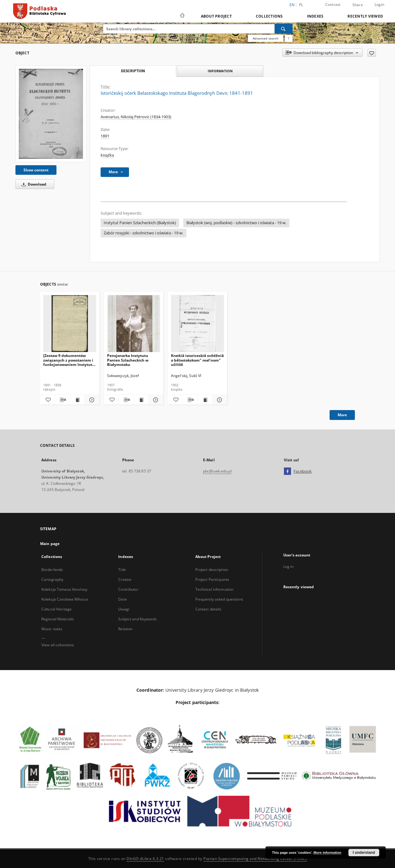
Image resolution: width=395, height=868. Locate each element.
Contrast (333, 4)
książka (107, 155)
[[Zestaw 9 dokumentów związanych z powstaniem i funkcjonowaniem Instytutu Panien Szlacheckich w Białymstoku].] (70, 324)
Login (379, 4)
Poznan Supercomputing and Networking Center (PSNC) (255, 859)
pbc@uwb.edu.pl (217, 471)
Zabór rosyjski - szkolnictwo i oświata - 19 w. (143, 233)
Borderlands (52, 570)
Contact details (208, 609)
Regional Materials (58, 619)
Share (358, 5)
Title (122, 570)
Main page (50, 544)
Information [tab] (220, 71)
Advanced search (266, 38)
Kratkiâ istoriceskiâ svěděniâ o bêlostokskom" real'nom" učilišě (197, 360)
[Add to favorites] (372, 53)
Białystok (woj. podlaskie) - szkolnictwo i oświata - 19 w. (236, 223)
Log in (289, 566)
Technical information (214, 589)
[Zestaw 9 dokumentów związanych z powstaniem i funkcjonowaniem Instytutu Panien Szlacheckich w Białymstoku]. (69, 360)
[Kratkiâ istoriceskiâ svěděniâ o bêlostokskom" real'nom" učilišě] (197, 324)
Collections (269, 16)
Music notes (52, 629)
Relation (125, 629)
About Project (216, 16)
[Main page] (182, 16)
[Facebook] (287, 472)
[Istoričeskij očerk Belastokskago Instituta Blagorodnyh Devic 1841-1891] (51, 114)
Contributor (128, 589)
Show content (36, 170)
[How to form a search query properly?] (289, 38)
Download (33, 184)
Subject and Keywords (137, 619)
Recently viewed (365, 16)
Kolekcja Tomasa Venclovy (64, 589)
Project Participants (212, 579)
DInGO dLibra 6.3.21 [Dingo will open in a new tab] (145, 859)
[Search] (284, 29)
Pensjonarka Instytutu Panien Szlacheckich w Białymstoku (128, 360)
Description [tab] (133, 71)
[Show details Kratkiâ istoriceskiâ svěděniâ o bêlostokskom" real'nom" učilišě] (219, 400)
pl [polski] (301, 5)
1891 (105, 136)
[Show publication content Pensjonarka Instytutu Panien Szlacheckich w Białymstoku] (141, 400)
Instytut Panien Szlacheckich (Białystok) (140, 223)
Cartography (52, 579)
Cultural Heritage (56, 609)
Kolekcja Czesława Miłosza (65, 599)
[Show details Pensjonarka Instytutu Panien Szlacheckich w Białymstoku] (155, 400)
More (342, 415)
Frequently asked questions (219, 599)
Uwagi (124, 609)
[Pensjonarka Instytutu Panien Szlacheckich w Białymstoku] (134, 324)
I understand (364, 853)
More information (327, 853)
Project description (212, 570)
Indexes (315, 16)
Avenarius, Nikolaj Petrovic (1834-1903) (136, 117)
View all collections (58, 645)
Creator (125, 579)
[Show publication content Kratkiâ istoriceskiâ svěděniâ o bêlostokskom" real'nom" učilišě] (205, 400)
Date (122, 599)
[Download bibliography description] (62, 400)
